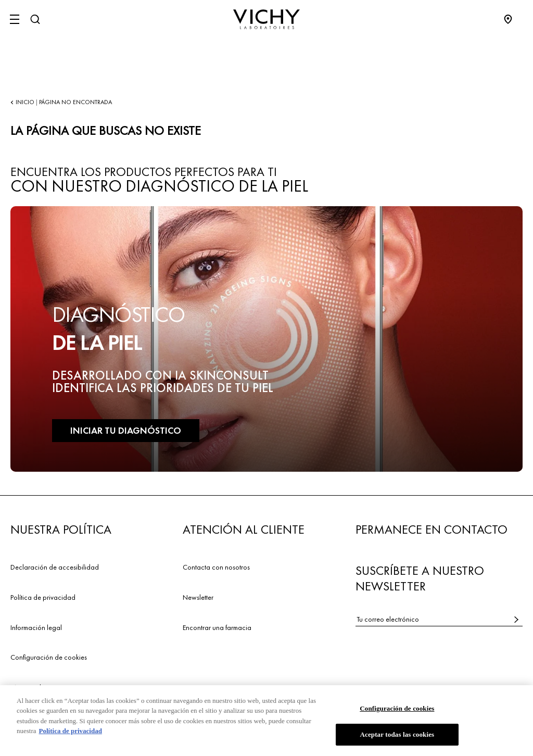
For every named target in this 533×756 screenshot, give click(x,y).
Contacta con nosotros (216, 567)
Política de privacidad (43, 597)
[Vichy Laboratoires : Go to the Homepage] (266, 19)
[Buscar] (35, 19)
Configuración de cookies (49, 657)
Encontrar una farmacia (217, 627)
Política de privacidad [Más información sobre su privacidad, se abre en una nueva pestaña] (71, 732)
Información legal (36, 627)
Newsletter (198, 597)
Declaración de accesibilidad (55, 567)
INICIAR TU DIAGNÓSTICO (126, 430)
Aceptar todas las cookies (397, 735)
